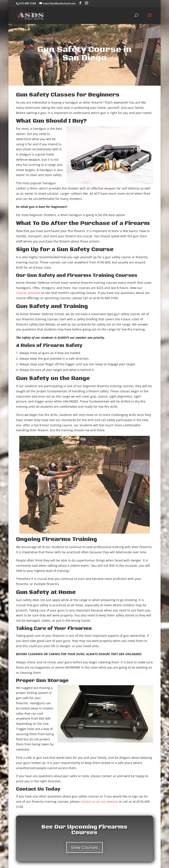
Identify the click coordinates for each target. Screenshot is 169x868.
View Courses (84, 847)
